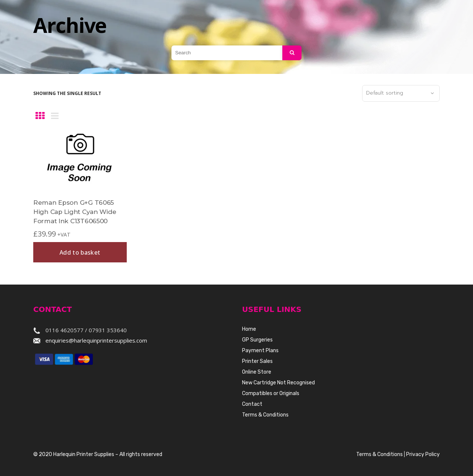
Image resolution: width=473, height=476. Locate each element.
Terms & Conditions (265, 415)
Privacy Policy (423, 454)
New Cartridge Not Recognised (278, 383)
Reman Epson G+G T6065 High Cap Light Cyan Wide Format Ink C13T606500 (75, 212)
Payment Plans (260, 351)
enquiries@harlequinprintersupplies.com (96, 340)
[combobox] (401, 93)
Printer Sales (257, 361)
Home (249, 329)
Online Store (257, 372)
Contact (252, 404)
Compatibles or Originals (271, 393)
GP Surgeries (257, 340)
